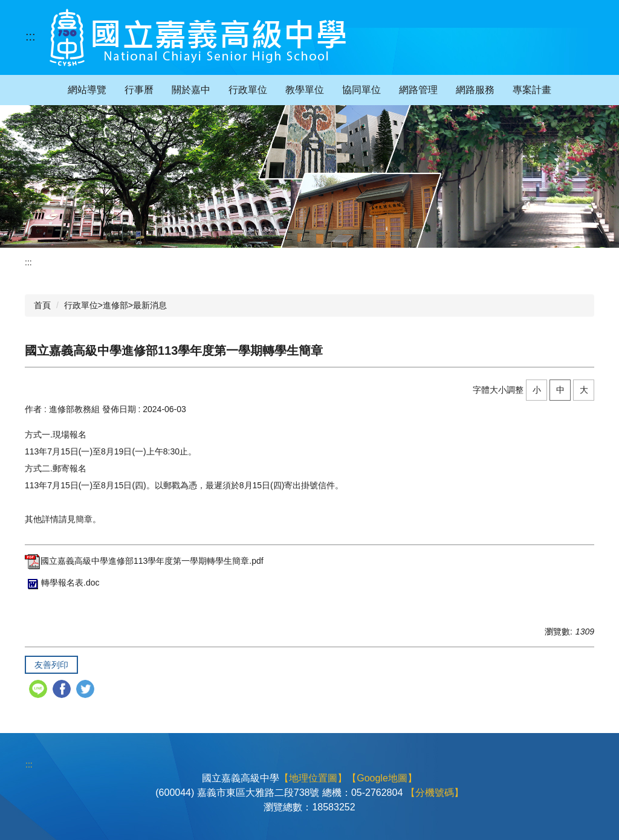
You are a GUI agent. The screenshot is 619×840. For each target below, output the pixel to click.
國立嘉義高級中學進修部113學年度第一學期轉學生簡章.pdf (144, 561)
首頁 (42, 305)
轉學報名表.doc (62, 583)
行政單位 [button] (248, 90)
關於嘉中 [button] (191, 90)
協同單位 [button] (361, 90)
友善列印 (51, 665)
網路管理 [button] (418, 90)
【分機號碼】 (435, 793)
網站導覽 (87, 90)
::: (31, 36)
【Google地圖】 (382, 778)
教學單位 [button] (305, 90)
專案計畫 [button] (532, 90)
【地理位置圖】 (313, 778)
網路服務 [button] (475, 90)
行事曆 (139, 90)
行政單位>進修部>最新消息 (115, 305)
